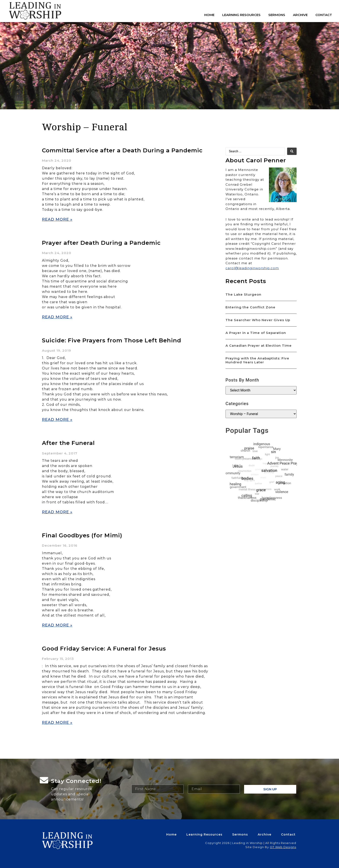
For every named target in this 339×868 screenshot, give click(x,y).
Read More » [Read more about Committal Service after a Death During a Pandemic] (57, 219)
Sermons (277, 15)
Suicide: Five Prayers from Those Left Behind (112, 340)
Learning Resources (241, 15)
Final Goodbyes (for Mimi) (82, 535)
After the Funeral (68, 443)
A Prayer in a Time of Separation (256, 333)
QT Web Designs (283, 847)
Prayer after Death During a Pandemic (101, 243)
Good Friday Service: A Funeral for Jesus (104, 649)
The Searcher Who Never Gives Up (258, 320)
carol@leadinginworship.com (252, 268)
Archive (300, 15)
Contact (324, 15)
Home (209, 15)
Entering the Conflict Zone (250, 307)
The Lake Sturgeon (243, 294)
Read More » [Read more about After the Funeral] (57, 512)
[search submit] (292, 151)
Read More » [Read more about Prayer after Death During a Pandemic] (57, 317)
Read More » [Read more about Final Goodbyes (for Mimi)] (57, 625)
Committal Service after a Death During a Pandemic (122, 150)
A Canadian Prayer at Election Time (259, 345)
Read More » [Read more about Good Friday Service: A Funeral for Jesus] (57, 723)
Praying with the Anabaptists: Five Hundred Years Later (257, 360)
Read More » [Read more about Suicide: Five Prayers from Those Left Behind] (57, 420)
